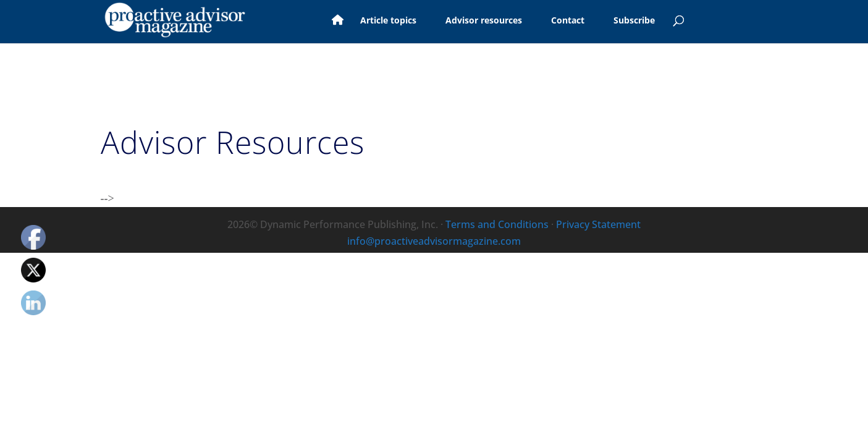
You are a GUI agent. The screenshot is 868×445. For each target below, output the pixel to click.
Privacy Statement (598, 224)
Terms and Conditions (497, 224)
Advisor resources (468, 21)
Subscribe (619, 21)
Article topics (373, 21)
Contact (552, 21)
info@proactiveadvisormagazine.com (434, 241)
